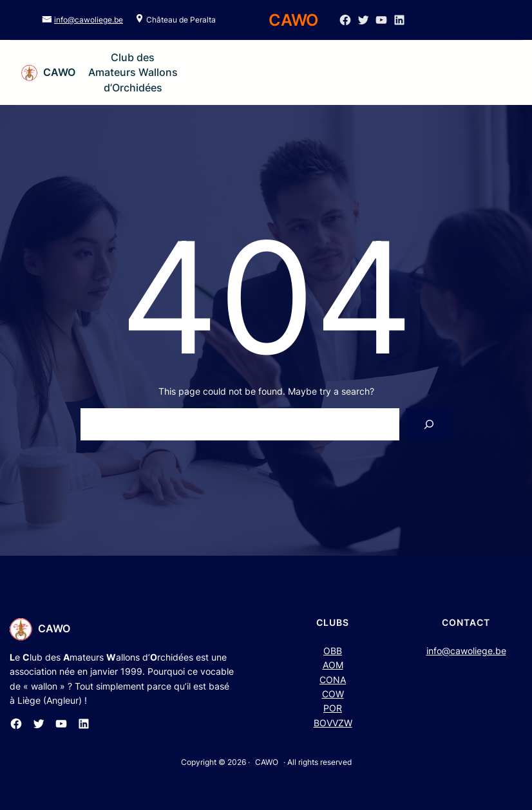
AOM (333, 665)
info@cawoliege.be (89, 20)
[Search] (429, 424)
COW (333, 694)
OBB (333, 651)
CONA (333, 680)
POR (333, 708)
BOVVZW (333, 723)
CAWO (59, 72)
